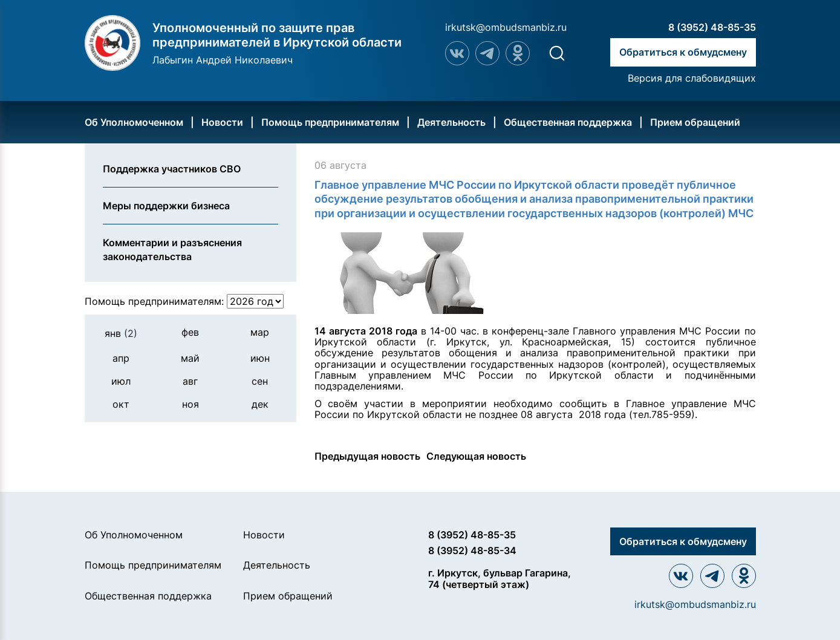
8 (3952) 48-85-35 (712, 27)
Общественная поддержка (568, 122)
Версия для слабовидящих (692, 78)
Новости (222, 122)
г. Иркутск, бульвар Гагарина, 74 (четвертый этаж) (500, 579)
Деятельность (451, 122)
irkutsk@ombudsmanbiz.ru (506, 27)
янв (121, 333)
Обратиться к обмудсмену (683, 52)
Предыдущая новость (367, 456)
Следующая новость (476, 456)
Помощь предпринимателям (330, 122)
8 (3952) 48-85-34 (472, 550)
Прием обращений (695, 122)
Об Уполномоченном (134, 122)
